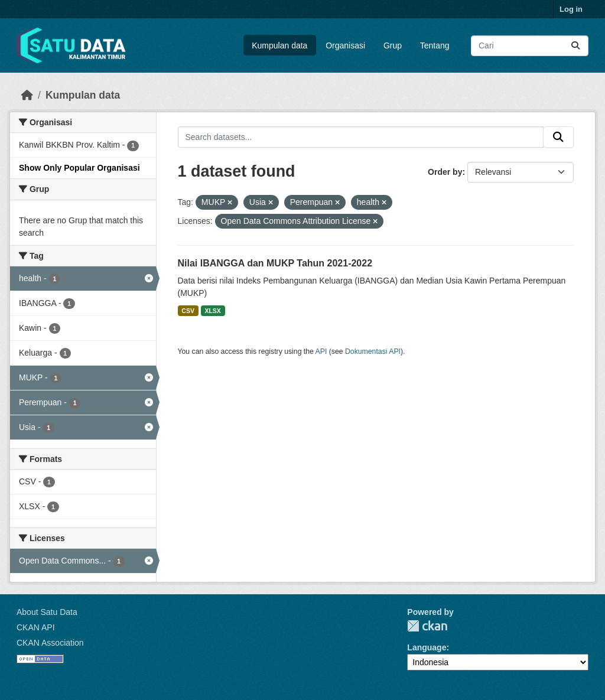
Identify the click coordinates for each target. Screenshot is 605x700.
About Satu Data (47, 612)
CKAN (427, 626)
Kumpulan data (279, 45)
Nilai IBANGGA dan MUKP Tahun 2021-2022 (275, 263)
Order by (445, 172)
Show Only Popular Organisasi (79, 168)
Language (427, 647)
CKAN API (36, 627)
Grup (393, 45)
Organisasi (345, 45)
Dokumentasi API (373, 351)
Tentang (435, 45)
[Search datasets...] (530, 46)
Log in (571, 9)
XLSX (212, 311)
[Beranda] (27, 95)
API (321, 351)
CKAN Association (50, 643)
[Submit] (575, 46)
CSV (188, 311)
